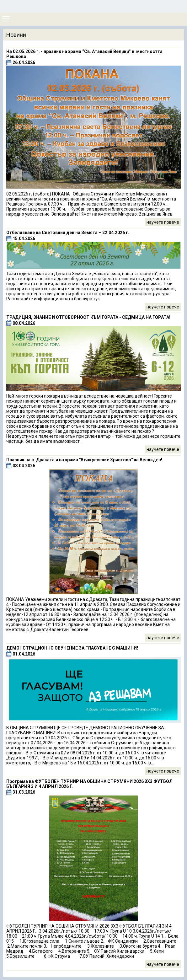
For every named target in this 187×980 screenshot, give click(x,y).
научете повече (163, 222)
